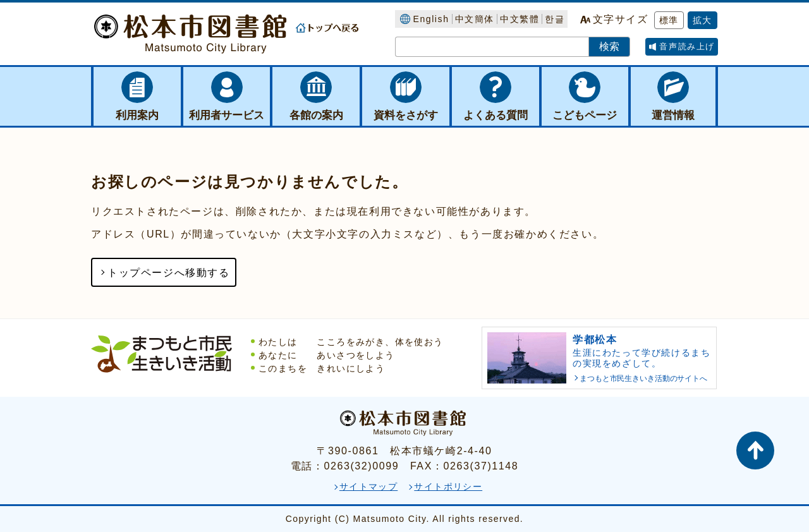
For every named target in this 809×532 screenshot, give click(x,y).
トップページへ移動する (169, 273)
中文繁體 (520, 19)
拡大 (703, 20)
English (431, 19)
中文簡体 (475, 19)
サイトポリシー (448, 487)
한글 (555, 19)
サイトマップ (368, 487)
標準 (669, 20)
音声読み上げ (687, 46)
